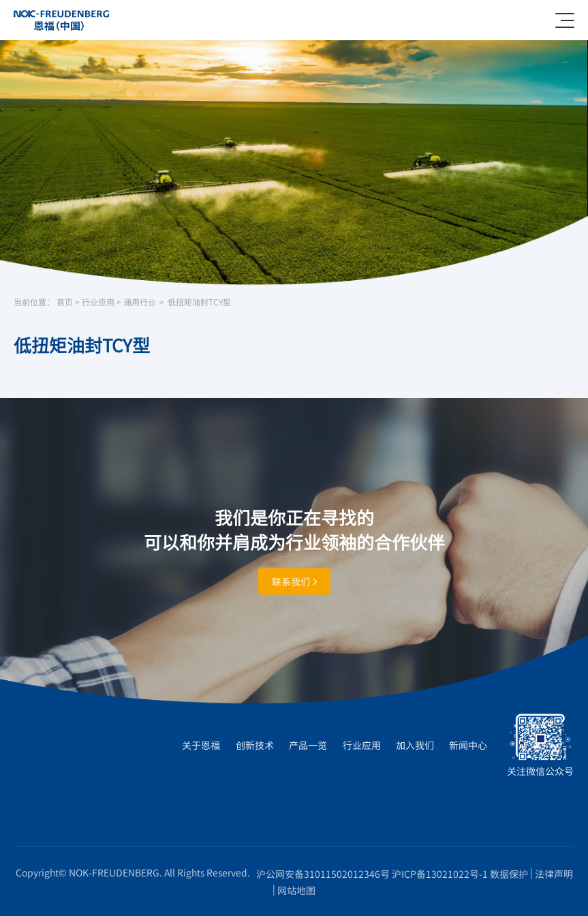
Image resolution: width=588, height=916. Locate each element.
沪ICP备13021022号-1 (440, 874)
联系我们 (294, 581)
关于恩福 (201, 745)
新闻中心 (468, 745)
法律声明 (554, 874)
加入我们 (415, 745)
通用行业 (140, 302)
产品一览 (308, 745)
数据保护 (509, 874)
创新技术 (255, 745)
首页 (65, 302)
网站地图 (296, 890)
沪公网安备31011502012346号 (323, 874)
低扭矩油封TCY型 (199, 302)
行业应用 (98, 302)
